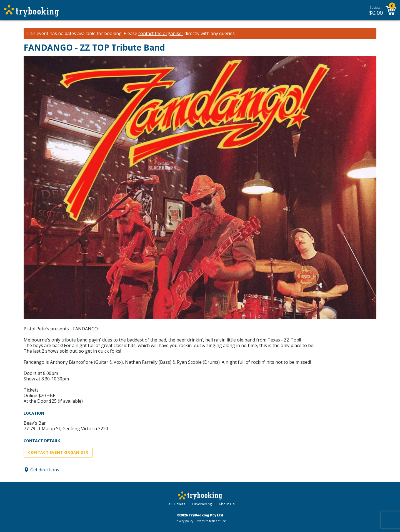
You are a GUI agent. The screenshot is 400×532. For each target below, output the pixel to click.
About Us (227, 504)
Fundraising (202, 504)
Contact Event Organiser (58, 452)
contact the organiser (161, 34)
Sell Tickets (176, 504)
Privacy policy (184, 521)
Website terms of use (212, 521)
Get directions (45, 470)
